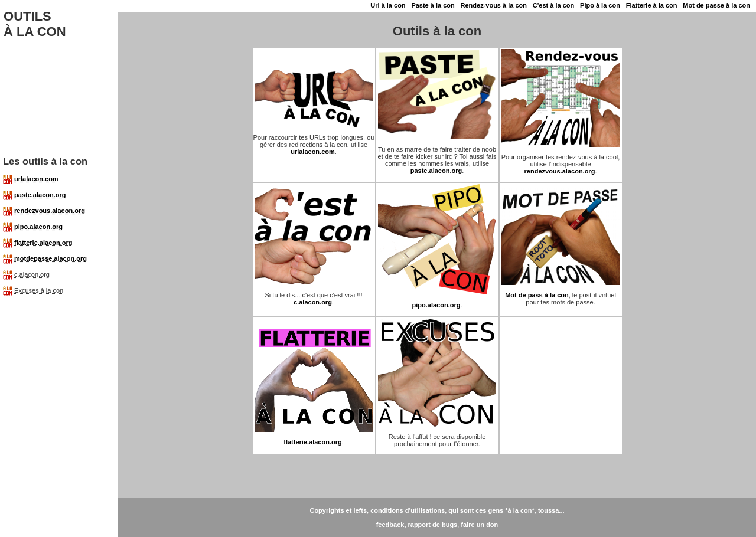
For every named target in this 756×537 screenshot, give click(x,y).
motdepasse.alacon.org (50, 258)
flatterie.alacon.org (43, 243)
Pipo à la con (600, 5)
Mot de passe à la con (716, 5)
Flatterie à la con (652, 5)
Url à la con (388, 5)
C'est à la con (553, 5)
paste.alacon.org (40, 195)
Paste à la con (433, 5)
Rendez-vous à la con (494, 5)
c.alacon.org (313, 302)
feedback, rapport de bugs (417, 525)
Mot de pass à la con (537, 295)
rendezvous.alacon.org (50, 211)
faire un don (479, 525)
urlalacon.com (36, 179)
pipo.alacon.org (38, 227)
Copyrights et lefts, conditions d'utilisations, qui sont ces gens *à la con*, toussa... (437, 510)
